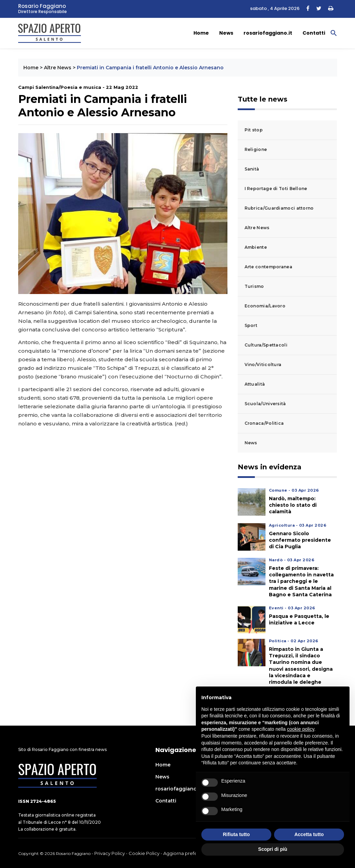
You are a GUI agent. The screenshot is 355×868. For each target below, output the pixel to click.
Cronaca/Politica (264, 423)
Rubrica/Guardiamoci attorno (279, 208)
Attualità (255, 384)
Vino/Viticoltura (263, 365)
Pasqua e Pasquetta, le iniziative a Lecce (299, 619)
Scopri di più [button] (273, 849)
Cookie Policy (144, 853)
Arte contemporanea (268, 267)
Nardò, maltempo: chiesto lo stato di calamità (293, 505)
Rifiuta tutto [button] (236, 834)
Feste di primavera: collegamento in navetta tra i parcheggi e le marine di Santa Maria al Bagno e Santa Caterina (301, 581)
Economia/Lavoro (265, 306)
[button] (334, 33)
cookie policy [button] (301, 729)
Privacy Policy (110, 853)
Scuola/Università (265, 404)
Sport (251, 325)
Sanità (252, 169)
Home (201, 33)
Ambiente (256, 247)
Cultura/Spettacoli (266, 345)
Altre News (58, 68)
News (226, 33)
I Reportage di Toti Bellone (276, 189)
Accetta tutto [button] (309, 834)
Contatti (314, 33)
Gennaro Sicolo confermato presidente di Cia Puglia (300, 540)
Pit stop (254, 130)
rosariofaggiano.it (268, 33)
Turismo (254, 286)
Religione (256, 149)
